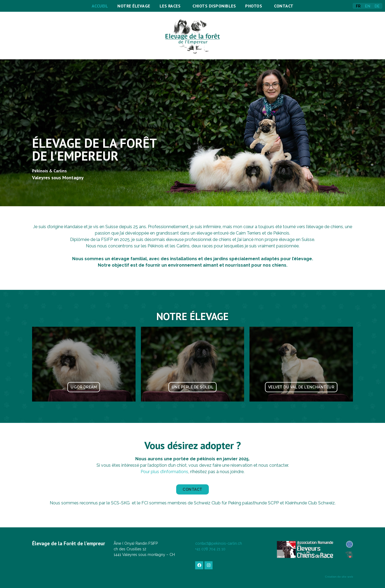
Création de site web (339, 577)
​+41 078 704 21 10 (210, 549)
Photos (255, 6)
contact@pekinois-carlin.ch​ (219, 543)
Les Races (172, 6)
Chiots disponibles (214, 6)
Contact (284, 6)
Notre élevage (134, 6)
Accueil (100, 6)
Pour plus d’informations (164, 472)
